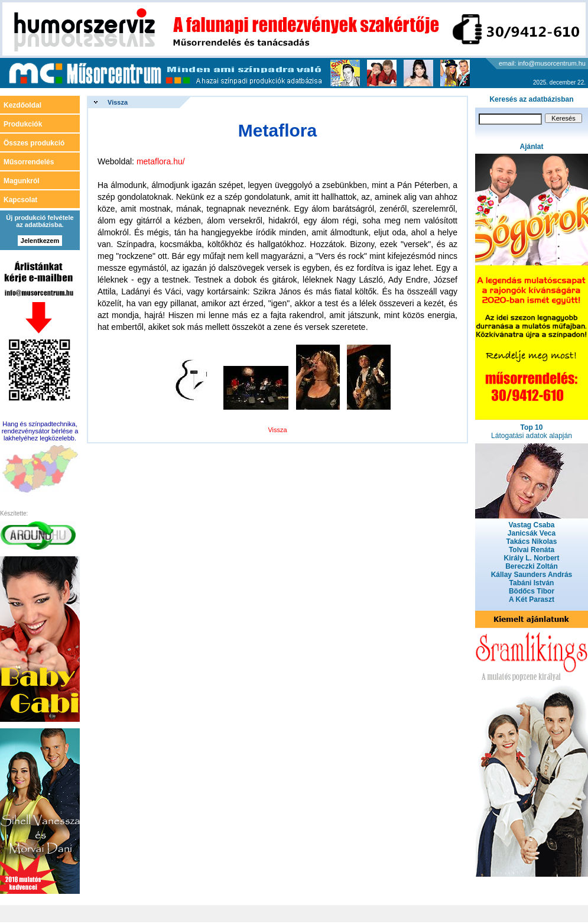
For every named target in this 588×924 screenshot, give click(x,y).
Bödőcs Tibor (532, 591)
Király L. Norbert (531, 558)
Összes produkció (34, 143)
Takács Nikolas (532, 542)
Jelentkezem (40, 241)
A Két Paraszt (532, 599)
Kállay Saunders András (532, 575)
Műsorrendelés (29, 162)
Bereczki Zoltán (532, 566)
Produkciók (23, 124)
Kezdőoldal (22, 105)
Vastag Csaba (531, 525)
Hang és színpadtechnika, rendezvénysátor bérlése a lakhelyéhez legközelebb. (40, 431)
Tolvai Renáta (532, 550)
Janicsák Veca (532, 533)
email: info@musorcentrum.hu (542, 63)
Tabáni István (532, 583)
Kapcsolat (20, 200)
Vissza (118, 102)
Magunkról (22, 181)
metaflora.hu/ (161, 161)
